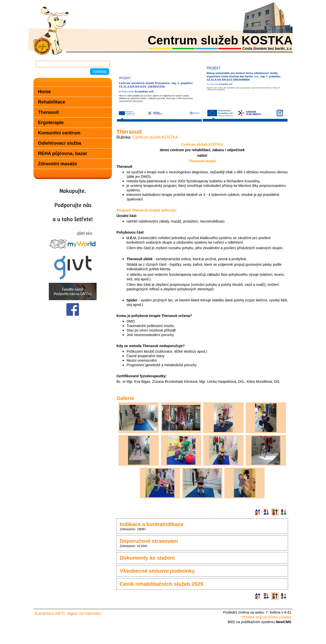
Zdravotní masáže (57, 164)
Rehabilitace (52, 102)
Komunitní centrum (59, 133)
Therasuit (48, 112)
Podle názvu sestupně (266, 512)
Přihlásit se (250, 617)
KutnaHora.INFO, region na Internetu (68, 613)
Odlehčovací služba (60, 143)
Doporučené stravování (149, 541)
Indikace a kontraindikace (152, 524)
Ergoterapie (51, 122)
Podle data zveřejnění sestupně (283, 512)
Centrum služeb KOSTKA (155, 137)
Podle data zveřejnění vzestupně (275, 512)
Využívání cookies (277, 617)
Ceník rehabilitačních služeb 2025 (161, 584)
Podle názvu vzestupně (258, 512)
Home (44, 92)
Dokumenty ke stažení (147, 558)
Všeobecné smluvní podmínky (157, 571)
